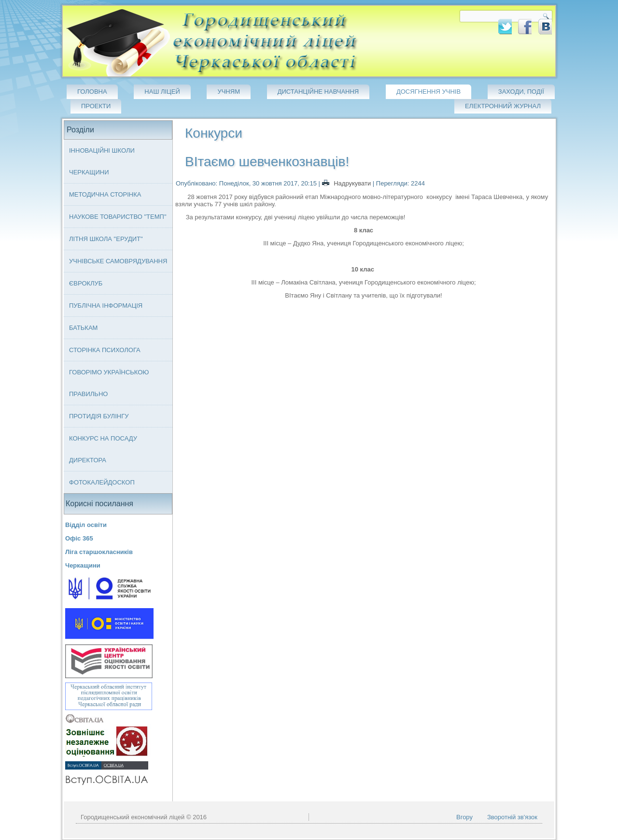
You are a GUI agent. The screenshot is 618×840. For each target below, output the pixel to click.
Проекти (96, 106)
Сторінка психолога (105, 350)
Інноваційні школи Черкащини (102, 161)
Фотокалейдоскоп (102, 482)
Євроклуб (86, 283)
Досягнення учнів (428, 92)
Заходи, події (521, 92)
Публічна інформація (106, 306)
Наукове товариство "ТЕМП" (118, 217)
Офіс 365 (79, 538)
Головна (92, 92)
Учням (229, 92)
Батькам (83, 328)
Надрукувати (347, 183)
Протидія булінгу (99, 416)
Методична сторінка (105, 194)
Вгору (464, 817)
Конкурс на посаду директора (103, 449)
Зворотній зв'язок (512, 817)
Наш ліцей (162, 92)
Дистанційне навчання (318, 92)
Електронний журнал (503, 106)
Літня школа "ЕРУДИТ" (106, 239)
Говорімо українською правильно (109, 383)
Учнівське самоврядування (118, 261)
